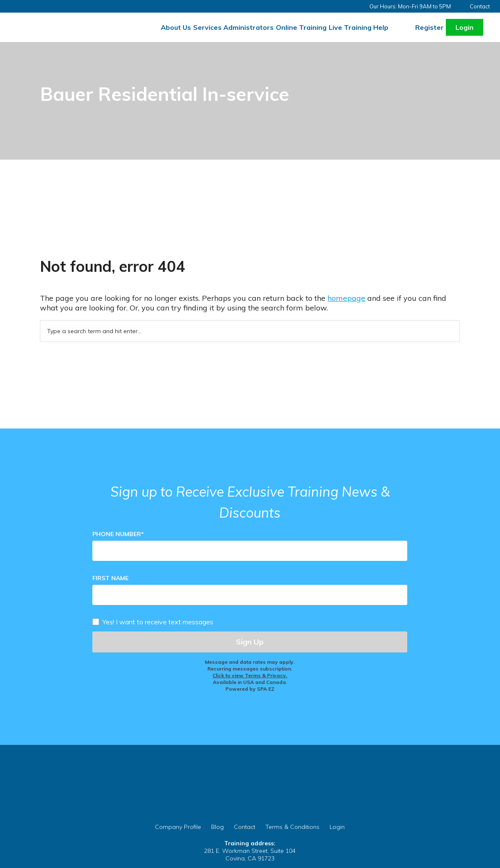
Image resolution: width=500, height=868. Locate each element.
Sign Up (250, 642)
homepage (346, 298)
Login (465, 27)
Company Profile (178, 827)
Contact (480, 6)
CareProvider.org (250, 797)
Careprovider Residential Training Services (71, 22)
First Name (110, 578)
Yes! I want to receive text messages (158, 621)
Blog (217, 827)
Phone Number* (118, 534)
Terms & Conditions (292, 827)
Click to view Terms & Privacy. (250, 675)
